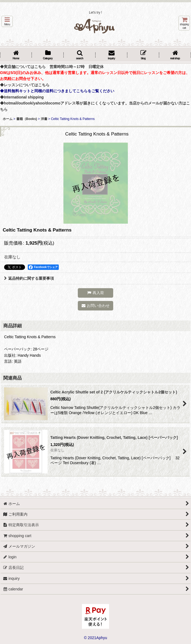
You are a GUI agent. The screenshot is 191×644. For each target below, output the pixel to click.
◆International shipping (22, 97)
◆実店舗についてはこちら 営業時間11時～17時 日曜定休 (52, 67)
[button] (7, 21)
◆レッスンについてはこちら (25, 85)
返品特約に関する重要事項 (29, 278)
